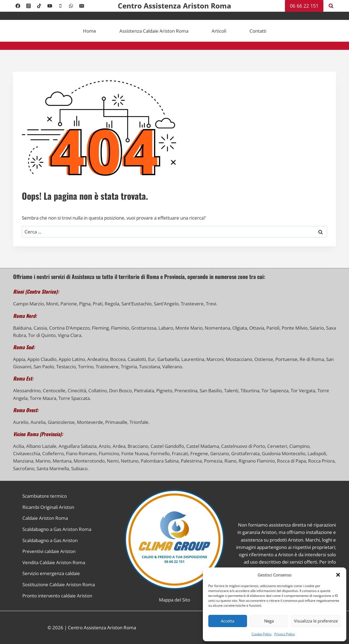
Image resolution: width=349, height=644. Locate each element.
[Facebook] (18, 6)
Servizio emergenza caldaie (51, 573)
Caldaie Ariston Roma (45, 518)
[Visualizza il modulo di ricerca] (331, 6)
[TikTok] (39, 6)
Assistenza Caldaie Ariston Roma (154, 31)
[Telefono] (60, 6)
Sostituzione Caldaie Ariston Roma (59, 584)
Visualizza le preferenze (316, 621)
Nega (269, 621)
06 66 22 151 (304, 6)
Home (90, 31)
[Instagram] (28, 6)
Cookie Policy (262, 634)
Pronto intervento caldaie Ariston (57, 596)
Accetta (228, 621)
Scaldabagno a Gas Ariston (50, 540)
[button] (338, 575)
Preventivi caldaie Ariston (49, 551)
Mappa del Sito (174, 600)
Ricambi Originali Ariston (48, 507)
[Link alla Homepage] (175, 540)
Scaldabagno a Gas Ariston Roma (57, 529)
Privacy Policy (285, 634)
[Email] (82, 6)
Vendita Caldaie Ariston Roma (54, 562)
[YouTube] (50, 6)
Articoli (219, 31)
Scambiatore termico (45, 496)
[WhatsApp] (71, 6)
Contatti (258, 31)
